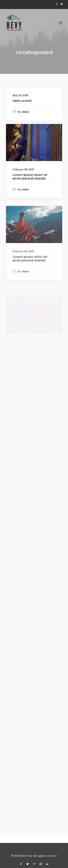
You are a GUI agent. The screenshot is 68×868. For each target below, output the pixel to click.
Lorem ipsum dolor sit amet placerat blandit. (30, 177)
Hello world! (22, 101)
